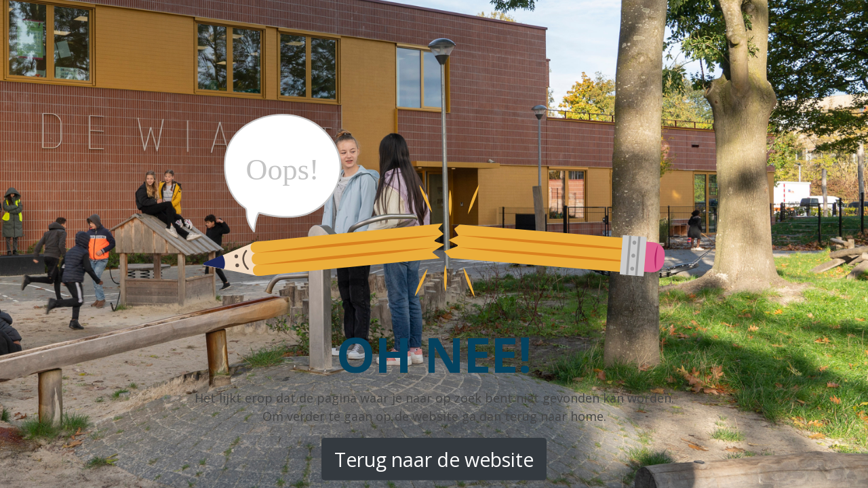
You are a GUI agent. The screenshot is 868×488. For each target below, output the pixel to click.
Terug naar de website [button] (434, 459)
